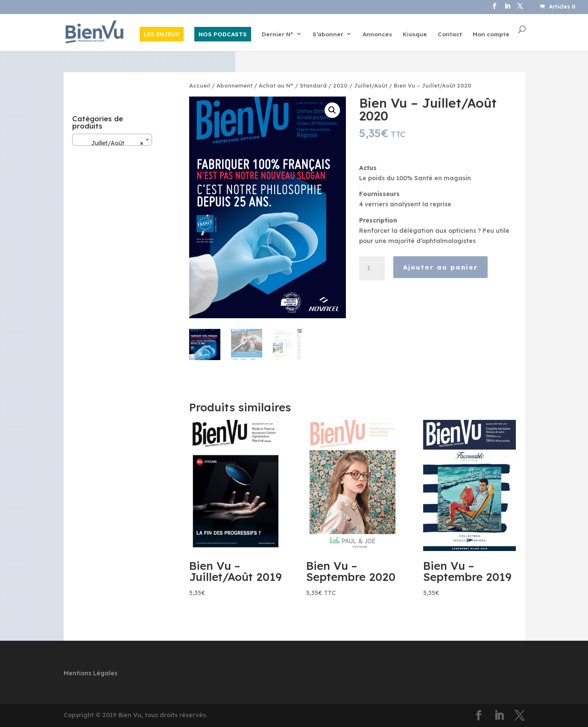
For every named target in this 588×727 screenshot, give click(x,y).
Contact (450, 34)
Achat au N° (276, 85)
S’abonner (328, 34)
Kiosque (415, 34)
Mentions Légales (91, 673)
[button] (332, 110)
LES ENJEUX (162, 34)
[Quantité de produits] (372, 268)
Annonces (377, 34)
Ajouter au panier (440, 267)
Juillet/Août (371, 85)
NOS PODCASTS (223, 34)
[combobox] (112, 140)
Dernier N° (278, 34)
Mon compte (491, 34)
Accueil (200, 85)
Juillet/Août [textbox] (110, 143)
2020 (340, 85)
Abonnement (234, 85)
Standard (313, 85)
